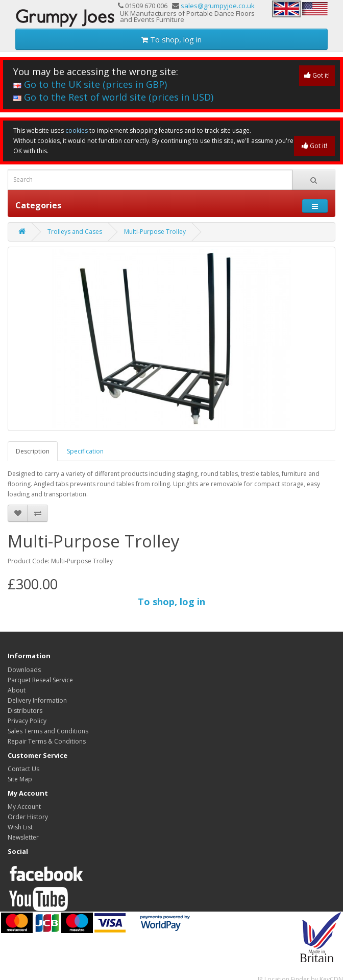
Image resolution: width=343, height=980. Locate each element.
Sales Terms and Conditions (48, 731)
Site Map (20, 779)
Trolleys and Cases (75, 232)
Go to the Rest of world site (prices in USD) (113, 97)
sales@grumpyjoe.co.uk (218, 6)
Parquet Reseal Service (40, 680)
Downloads (24, 670)
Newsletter (23, 837)
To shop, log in (171, 39)
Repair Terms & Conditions (47, 741)
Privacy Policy (27, 721)
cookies (77, 130)
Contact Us (23, 769)
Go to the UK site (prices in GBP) (90, 84)
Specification (85, 451)
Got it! (317, 75)
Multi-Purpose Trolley (155, 232)
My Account (24, 807)
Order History (28, 817)
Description (33, 451)
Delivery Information (37, 700)
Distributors (25, 711)
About (17, 690)
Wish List (20, 827)
